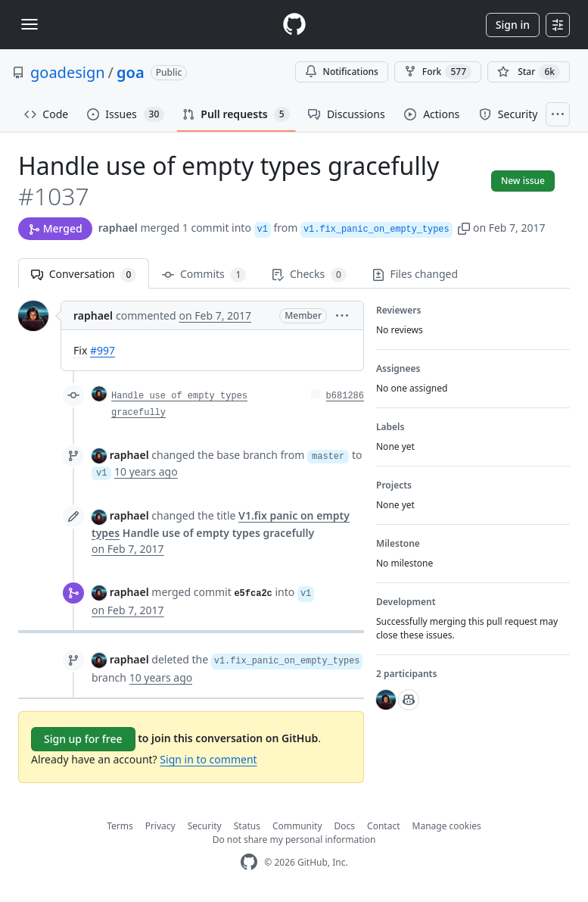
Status (247, 826)
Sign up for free (83, 739)
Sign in (513, 25)
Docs (345, 826)
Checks (309, 275)
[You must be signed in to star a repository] (529, 72)
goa (131, 72)
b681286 (345, 396)
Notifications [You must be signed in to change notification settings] (342, 72)
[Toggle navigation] (30, 24)
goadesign (68, 72)
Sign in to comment (208, 759)
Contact (383, 826)
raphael (118, 228)
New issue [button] (523, 181)
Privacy (160, 826)
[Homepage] (294, 25)
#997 (103, 350)
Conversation (84, 275)
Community (297, 826)
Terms (120, 826)
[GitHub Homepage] (249, 862)
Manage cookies (447, 826)
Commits (204, 275)
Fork (438, 72)
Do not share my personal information (294, 840)
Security (205, 826)
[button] (464, 228)
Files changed (415, 274)
